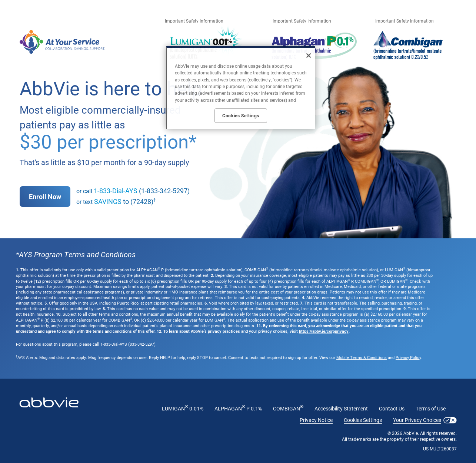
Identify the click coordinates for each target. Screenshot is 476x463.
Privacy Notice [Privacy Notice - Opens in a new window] (316, 420)
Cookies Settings (363, 420)
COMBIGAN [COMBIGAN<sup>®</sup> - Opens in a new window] (288, 408)
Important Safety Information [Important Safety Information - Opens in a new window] (194, 21)
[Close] (309, 56)
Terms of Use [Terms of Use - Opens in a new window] (431, 408)
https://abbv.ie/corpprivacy (324, 331)
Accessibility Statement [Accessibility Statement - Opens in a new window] (341, 408)
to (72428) (124, 201)
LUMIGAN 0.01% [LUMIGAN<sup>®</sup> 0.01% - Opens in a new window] (183, 408)
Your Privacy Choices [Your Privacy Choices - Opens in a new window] (417, 420)
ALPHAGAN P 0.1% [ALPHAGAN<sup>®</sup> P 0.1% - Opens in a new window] (238, 408)
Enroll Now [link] (45, 197)
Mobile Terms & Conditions (362, 357)
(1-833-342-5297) (142, 191)
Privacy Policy (408, 357)
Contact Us (392, 408)
